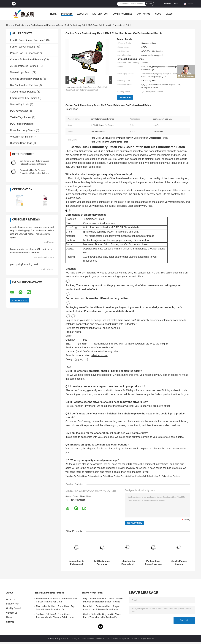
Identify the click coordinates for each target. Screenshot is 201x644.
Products (67, 14)
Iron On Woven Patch (22, 47)
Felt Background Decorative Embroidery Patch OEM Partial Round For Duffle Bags (102, 563)
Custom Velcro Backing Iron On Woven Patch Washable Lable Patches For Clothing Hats (102, 616)
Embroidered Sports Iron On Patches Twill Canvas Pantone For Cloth (57, 600)
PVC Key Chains (19, 111)
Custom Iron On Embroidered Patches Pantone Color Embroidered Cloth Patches (77, 563)
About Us (83, 14)
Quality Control (122, 14)
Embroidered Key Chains (24, 98)
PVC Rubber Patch (20, 124)
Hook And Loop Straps (23, 130)
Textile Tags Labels (21, 117)
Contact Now (125, 97)
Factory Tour (100, 14)
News (158, 14)
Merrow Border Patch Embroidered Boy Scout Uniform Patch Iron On (55, 608)
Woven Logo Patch (21, 72)
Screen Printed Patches (23, 92)
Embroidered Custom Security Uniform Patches (122, 476)
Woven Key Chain (20, 105)
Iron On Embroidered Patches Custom (86, 476)
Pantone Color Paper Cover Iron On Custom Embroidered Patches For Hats (153, 563)
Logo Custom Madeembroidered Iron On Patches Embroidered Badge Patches (103, 600)
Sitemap (10, 622)
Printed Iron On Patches (23, 53)
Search (149, 4)
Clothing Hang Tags (21, 143)
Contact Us (144, 14)
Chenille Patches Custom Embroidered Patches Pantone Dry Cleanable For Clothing (179, 563)
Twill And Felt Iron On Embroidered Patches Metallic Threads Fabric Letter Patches (55, 616)
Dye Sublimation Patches (24, 85)
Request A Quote (171, 4)
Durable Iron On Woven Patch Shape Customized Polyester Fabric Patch (101, 608)
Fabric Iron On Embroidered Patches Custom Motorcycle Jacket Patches (128, 563)
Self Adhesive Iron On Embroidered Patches (161, 476)
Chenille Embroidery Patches (26, 79)
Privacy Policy (54, 639)
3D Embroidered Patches (24, 66)
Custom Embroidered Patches (27, 60)
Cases (169, 14)
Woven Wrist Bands (21, 137)
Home (53, 14)
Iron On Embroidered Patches (41, 25)
